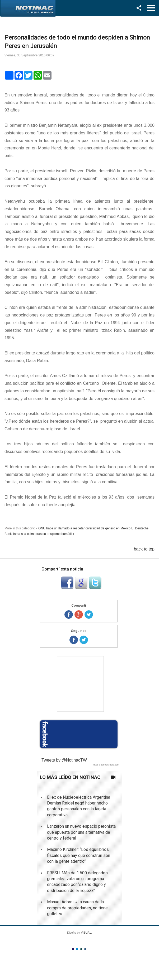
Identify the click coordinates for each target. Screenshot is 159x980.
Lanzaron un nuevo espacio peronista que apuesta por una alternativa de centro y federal (81, 832)
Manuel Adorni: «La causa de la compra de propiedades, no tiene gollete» (77, 908)
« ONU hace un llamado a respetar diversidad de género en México (83, 528)
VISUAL (86, 933)
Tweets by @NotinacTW (64, 760)
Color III (81, 949)
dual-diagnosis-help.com (106, 765)
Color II (77, 949)
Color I (73, 949)
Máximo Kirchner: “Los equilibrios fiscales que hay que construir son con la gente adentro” (79, 855)
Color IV (85, 949)
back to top (144, 549)
